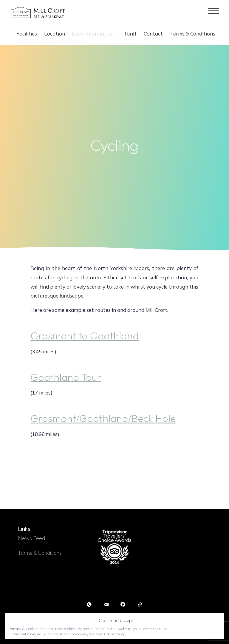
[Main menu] (213, 11)
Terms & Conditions (40, 553)
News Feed (31, 538)
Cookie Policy (114, 634)
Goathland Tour (66, 377)
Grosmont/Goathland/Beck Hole (103, 419)
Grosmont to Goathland (85, 336)
